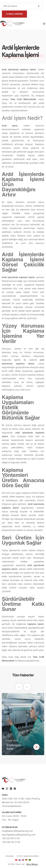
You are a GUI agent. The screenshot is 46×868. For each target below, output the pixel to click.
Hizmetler (10, 856)
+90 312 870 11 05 (11, 838)
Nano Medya (32, 864)
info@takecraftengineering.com (17, 831)
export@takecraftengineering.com (19, 835)
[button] (19, 687)
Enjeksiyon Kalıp (14, 747)
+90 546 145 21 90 (11, 842)
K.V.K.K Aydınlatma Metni (28, 856)
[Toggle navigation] (44, 24)
